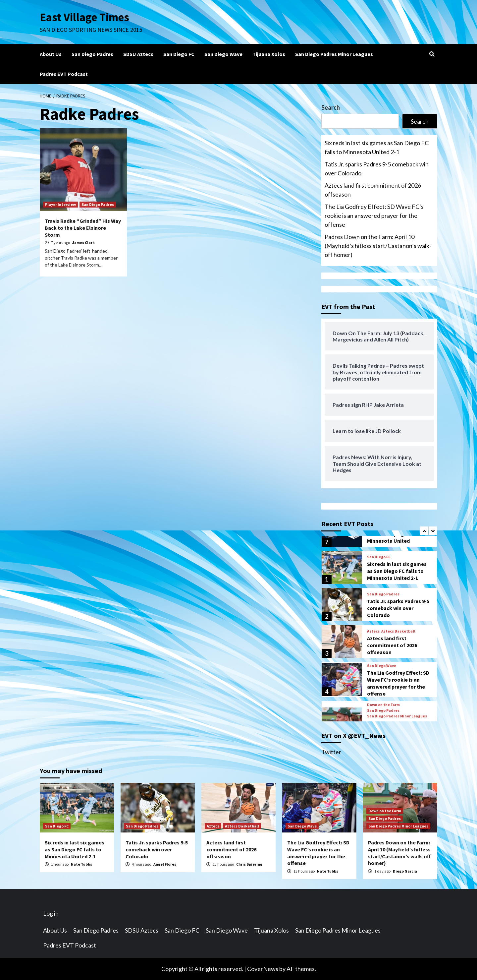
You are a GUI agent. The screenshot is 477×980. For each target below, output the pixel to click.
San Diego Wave (223, 54)
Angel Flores (165, 864)
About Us (51, 54)
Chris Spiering (249, 864)
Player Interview (60, 204)
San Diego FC (179, 54)
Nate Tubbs (81, 864)
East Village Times (85, 17)
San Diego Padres (92, 54)
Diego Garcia (405, 871)
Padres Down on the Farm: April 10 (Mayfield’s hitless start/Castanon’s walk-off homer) (378, 246)
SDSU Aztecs (138, 54)
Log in (51, 913)
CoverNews (263, 969)
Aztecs (373, 631)
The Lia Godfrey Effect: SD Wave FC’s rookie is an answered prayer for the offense (374, 215)
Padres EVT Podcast (64, 74)
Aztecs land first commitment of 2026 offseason (373, 190)
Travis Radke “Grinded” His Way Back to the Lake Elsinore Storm (83, 228)
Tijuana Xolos (269, 54)
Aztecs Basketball (398, 631)
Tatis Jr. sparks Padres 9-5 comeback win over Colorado (377, 169)
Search (331, 107)
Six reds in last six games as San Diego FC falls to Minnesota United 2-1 (377, 147)
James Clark (83, 243)
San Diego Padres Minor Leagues (334, 54)
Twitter (331, 752)
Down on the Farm (383, 705)
